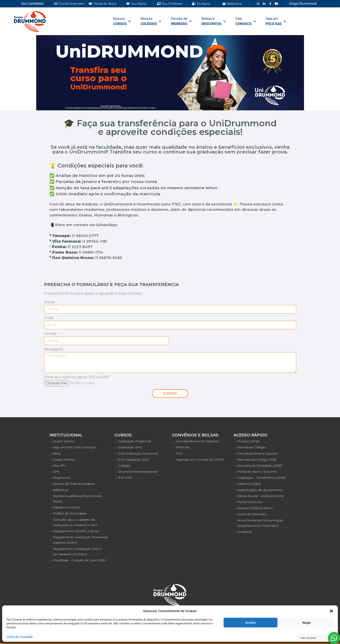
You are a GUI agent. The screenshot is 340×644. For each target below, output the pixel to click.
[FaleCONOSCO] (246, 21)
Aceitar (251, 623)
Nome (49, 302)
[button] (331, 611)
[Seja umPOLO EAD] (276, 21)
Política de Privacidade (20, 637)
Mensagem (54, 349)
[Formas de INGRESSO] (182, 21)
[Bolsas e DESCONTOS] (214, 21)
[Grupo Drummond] (305, 4)
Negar (307, 623)
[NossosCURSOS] (122, 21)
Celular (50, 334)
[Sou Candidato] (35, 4)
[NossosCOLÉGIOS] (151, 21)
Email (49, 318)
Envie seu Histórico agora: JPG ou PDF (77, 377)
